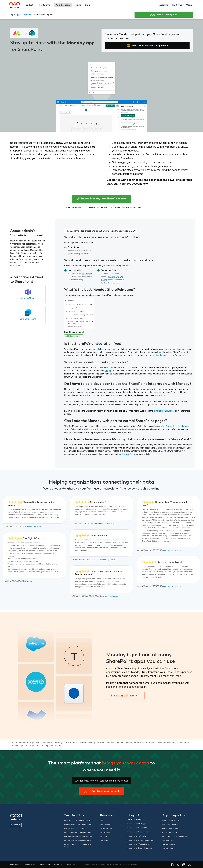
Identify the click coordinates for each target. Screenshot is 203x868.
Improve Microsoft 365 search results (78, 840)
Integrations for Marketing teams (139, 832)
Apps (18, 15)
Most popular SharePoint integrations (78, 836)
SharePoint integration (171, 820)
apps (127, 207)
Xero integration (168, 840)
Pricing (78, 5)
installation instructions (164, 411)
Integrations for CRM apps (136, 824)
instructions (160, 395)
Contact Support (106, 824)
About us (103, 836)
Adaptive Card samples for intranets (77, 824)
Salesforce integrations (171, 824)
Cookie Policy (30, 864)
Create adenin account (102, 791)
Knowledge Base (106, 828)
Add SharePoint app (74, 336)
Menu (189, 5)
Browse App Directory (125, 696)
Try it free (177, 5)
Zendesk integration (170, 844)
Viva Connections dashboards (175, 426)
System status (72, 864)
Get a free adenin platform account (77, 820)
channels (96, 349)
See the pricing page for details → (171, 355)
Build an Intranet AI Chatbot (75, 828)
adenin (114, 349)
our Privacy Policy (127, 454)
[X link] (179, 865)
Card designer (90, 402)
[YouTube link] (190, 865)
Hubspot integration (170, 832)
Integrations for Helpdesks (136, 836)
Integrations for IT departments (138, 844)
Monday (27, 15)
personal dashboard (179, 349)
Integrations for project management (140, 840)
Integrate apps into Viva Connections (78, 832)
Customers (104, 840)
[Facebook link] (173, 865)
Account (164, 5)
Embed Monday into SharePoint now (102, 199)
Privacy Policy (15, 864)
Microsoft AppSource (33, 527)
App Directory (86, 274)
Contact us (16, 825)
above (108, 371)
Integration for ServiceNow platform (175, 836)
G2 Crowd (28, 581)
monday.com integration (171, 828)
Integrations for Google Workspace (139, 848)
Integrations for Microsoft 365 (137, 828)
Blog (87, 5)
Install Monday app (164, 15)
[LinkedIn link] (185, 865)
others (87, 392)
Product (29, 5)
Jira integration (168, 848)
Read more (16, 266)
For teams (44, 5)
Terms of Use (45, 864)
